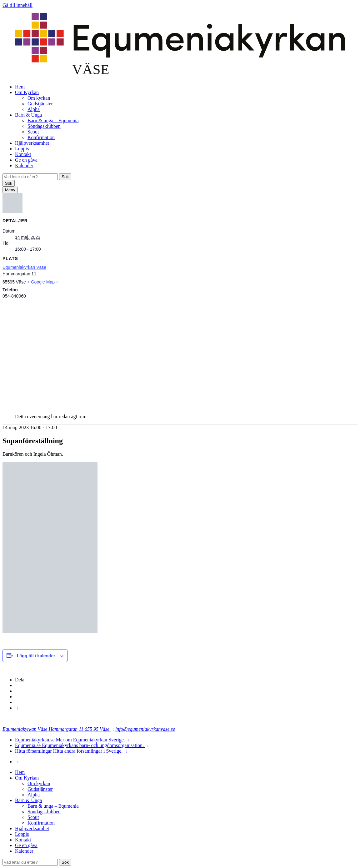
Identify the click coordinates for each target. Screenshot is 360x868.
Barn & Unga (28, 115)
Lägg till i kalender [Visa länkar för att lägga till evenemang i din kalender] (36, 656)
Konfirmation (41, 137)
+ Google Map (41, 282)
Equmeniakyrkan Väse (24, 267)
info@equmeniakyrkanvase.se (145, 729)
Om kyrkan (39, 98)
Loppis (22, 149)
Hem (20, 87)
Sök (65, 177)
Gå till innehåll (17, 5)
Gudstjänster (40, 104)
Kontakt (23, 154)
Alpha (34, 109)
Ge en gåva (26, 160)
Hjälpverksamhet (32, 143)
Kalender (24, 166)
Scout (33, 132)
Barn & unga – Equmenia (53, 120)
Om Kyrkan (27, 92)
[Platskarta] (180, 353)
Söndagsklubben (44, 126)
